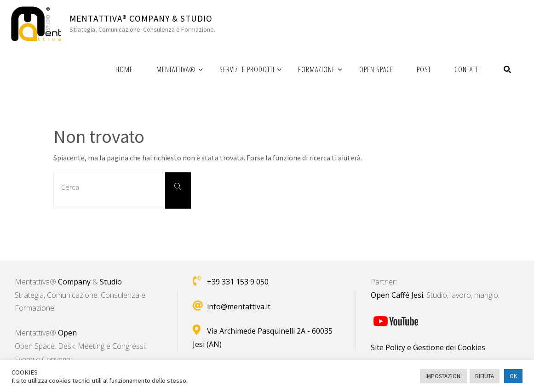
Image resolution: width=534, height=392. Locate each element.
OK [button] (513, 376)
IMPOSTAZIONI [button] (444, 376)
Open (67, 333)
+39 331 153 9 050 (238, 282)
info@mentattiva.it (239, 307)
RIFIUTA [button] (485, 376)
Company (74, 282)
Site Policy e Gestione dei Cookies (428, 347)
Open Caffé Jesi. (398, 295)
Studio (111, 282)
